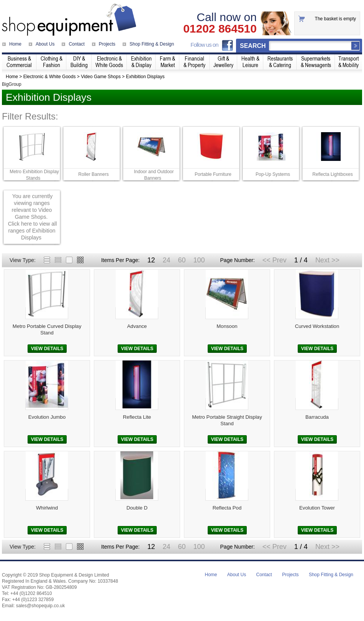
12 (151, 260)
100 (199, 260)
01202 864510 (220, 29)
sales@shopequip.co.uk (41, 606)
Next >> (327, 260)
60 (182, 260)
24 (166, 260)
